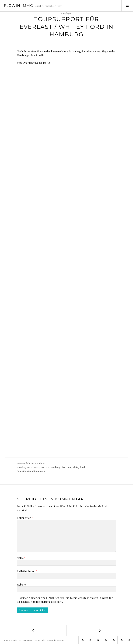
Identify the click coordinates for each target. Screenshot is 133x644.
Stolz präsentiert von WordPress (18, 640)
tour (69, 467)
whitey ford (79, 467)
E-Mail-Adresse (27, 571)
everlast (45, 467)
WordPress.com (57, 640)
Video (42, 463)
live (64, 467)
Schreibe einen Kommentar (31, 471)
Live (35, 463)
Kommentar (25, 518)
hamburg (56, 467)
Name (21, 558)
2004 (37, 467)
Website (21, 585)
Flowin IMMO (19, 6)
